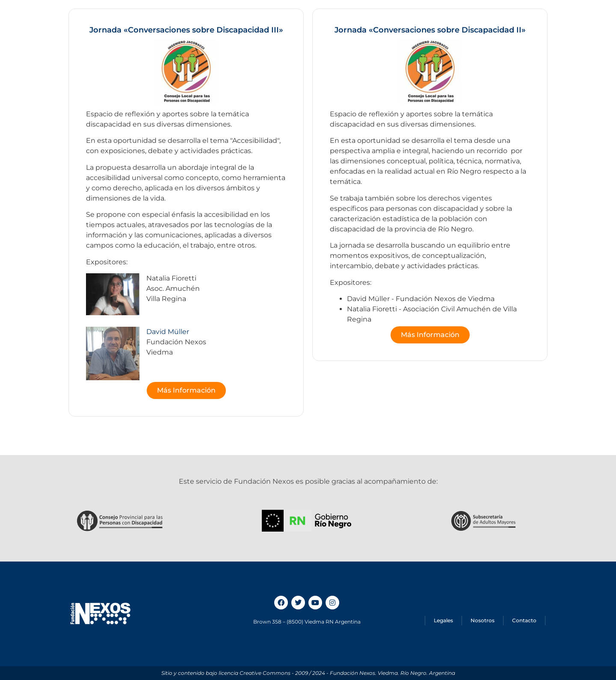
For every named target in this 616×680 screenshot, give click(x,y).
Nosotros (483, 620)
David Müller (168, 332)
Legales (443, 620)
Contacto (524, 620)
